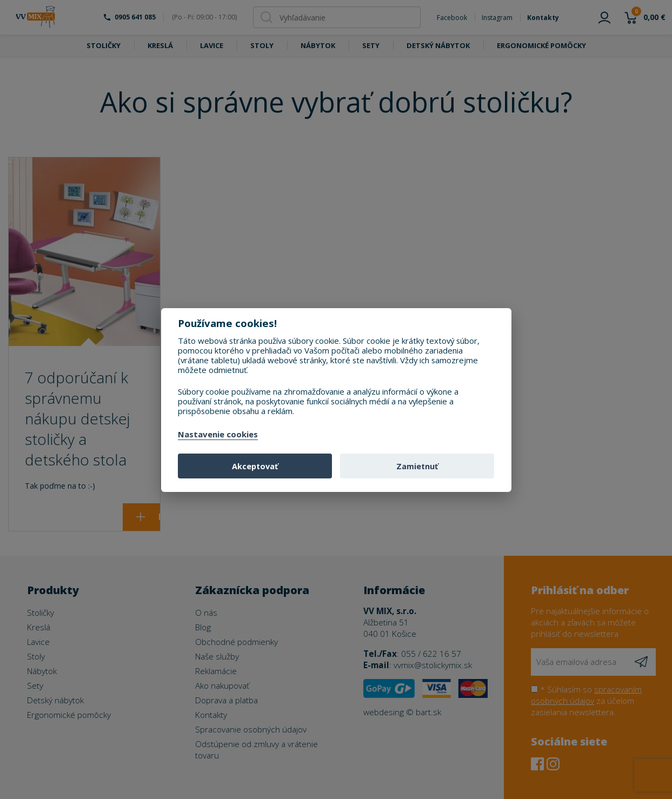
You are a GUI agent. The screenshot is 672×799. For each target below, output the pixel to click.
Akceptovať (255, 466)
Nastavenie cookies (218, 435)
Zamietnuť (417, 466)
